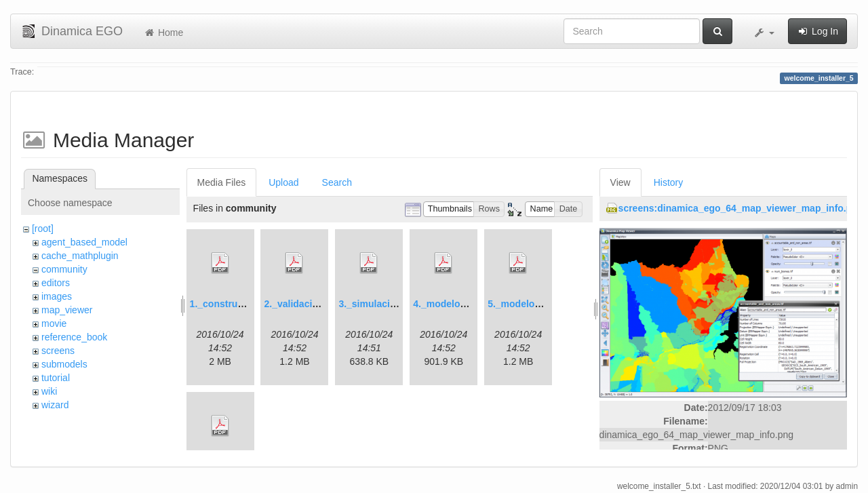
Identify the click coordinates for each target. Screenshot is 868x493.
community (64, 269)
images (57, 296)
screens (58, 351)
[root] (43, 229)
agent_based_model (84, 242)
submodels (64, 364)
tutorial (56, 378)
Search (337, 182)
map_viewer (67, 310)
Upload (283, 182)
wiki (49, 391)
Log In (817, 31)
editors (56, 283)
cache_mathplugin (80, 256)
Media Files (222, 182)
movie (54, 323)
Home (163, 33)
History (669, 182)
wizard (55, 405)
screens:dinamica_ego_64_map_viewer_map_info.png (741, 208)
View (620, 182)
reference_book (74, 337)
